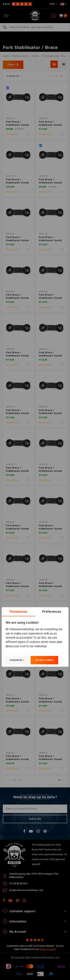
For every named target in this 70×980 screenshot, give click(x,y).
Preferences (52, 612)
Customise (17, 660)
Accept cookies (44, 660)
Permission (18, 612)
